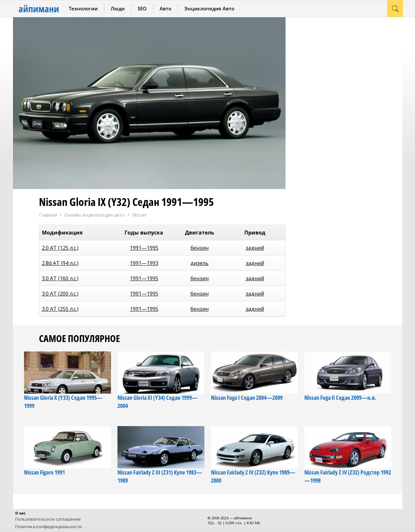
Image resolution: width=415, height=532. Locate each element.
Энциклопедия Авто (209, 8)
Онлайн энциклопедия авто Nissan (105, 215)
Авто (165, 8)
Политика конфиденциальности (49, 526)
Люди (118, 8)
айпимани (39, 9)
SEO (142, 8)
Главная (48, 215)
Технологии (83, 8)
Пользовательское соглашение (48, 519)
